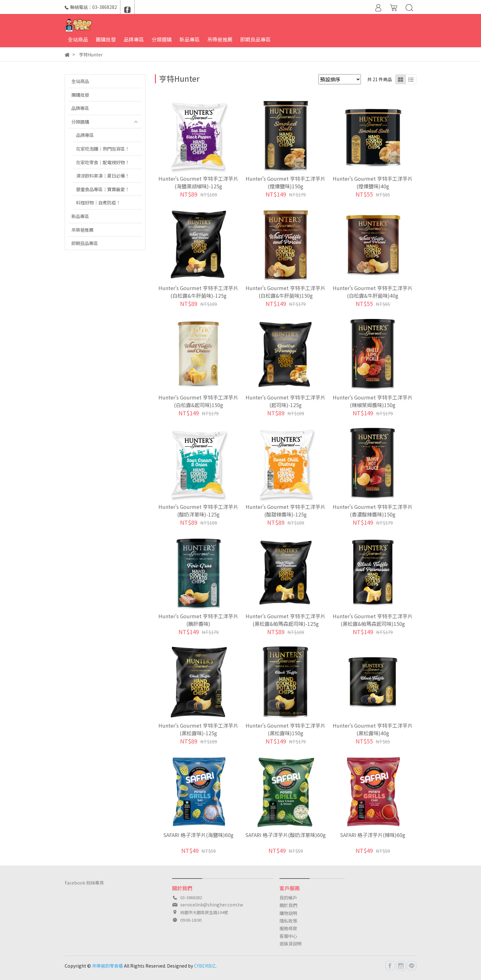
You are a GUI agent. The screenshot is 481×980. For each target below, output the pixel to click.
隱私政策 (288, 921)
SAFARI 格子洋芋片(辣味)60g (373, 835)
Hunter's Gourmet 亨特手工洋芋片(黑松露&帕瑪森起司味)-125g (285, 620)
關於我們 (288, 905)
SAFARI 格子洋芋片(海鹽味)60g (198, 835)
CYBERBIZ (205, 966)
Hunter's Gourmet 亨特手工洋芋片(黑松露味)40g (373, 729)
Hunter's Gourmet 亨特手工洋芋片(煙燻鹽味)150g (285, 182)
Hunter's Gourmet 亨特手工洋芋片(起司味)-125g (285, 401)
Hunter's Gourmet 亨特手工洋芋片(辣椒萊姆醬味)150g (373, 401)
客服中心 (288, 936)
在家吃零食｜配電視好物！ (103, 162)
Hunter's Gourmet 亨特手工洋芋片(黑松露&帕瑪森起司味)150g (373, 620)
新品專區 (80, 216)
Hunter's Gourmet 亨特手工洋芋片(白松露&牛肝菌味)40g (373, 292)
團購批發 (80, 95)
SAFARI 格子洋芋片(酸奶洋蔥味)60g (285, 835)
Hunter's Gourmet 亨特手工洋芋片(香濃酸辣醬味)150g (373, 510)
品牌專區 (80, 108)
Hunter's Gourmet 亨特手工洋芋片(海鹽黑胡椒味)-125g (198, 182)
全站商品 (80, 81)
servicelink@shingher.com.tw (212, 905)
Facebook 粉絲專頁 (84, 883)
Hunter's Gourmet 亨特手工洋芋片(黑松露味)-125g (198, 729)
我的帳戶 (288, 898)
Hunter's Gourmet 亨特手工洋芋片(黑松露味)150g (285, 729)
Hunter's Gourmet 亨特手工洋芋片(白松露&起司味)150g (198, 401)
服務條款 (288, 928)
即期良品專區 (85, 243)
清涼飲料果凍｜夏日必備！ (103, 175)
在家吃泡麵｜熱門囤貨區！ (103, 149)
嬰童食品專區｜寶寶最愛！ (103, 189)
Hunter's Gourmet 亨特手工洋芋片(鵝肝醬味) (198, 620)
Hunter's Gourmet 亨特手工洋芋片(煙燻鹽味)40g (373, 182)
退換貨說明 (291, 944)
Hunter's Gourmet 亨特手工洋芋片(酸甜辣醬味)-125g (285, 510)
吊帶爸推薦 (82, 230)
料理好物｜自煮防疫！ (98, 202)
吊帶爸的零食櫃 (107, 966)
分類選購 (80, 122)
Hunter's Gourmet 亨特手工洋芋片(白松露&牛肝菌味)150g (285, 292)
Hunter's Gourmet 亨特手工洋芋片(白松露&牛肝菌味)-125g (198, 292)
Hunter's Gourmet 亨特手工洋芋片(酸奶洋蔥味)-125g (198, 510)
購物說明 (288, 913)
